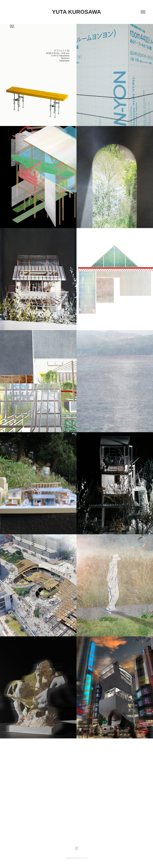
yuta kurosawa (76, 12)
